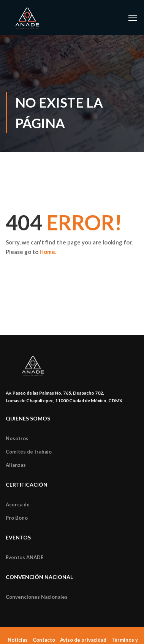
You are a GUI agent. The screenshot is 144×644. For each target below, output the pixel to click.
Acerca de (18, 504)
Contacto (44, 640)
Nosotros (17, 438)
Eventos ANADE (25, 557)
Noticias (18, 640)
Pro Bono (17, 518)
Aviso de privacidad (83, 640)
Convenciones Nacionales (37, 597)
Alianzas (16, 465)
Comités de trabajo (29, 452)
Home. (48, 252)
